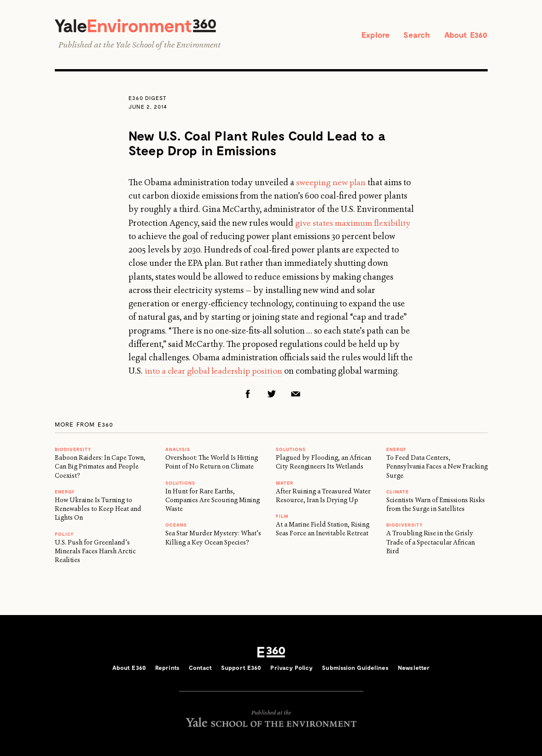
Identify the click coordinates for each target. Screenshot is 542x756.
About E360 (464, 35)
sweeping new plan (332, 183)
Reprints (167, 668)
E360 (271, 653)
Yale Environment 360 (140, 26)
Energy (65, 492)
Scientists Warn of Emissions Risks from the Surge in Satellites (436, 505)
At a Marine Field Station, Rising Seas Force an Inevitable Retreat (323, 530)
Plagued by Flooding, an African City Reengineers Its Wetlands (323, 463)
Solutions (180, 483)
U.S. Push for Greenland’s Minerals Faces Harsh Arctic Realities (95, 552)
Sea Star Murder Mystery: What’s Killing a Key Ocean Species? (213, 538)
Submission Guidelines (355, 668)
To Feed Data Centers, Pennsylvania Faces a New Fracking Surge (437, 467)
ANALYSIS (178, 450)
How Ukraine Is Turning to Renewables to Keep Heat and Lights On (98, 510)
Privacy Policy (291, 668)
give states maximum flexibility (354, 224)
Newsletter (414, 668)
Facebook (248, 395)
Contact (200, 668)
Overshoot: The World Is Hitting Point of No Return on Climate (212, 463)
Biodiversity (73, 450)
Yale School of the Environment (168, 46)
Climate (398, 492)
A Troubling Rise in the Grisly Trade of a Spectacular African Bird (431, 543)
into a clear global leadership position (216, 372)
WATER (285, 483)
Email (296, 395)
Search (413, 35)
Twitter (272, 395)
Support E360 (241, 668)
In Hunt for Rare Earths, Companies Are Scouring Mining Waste (213, 501)
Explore (369, 35)
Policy (64, 534)
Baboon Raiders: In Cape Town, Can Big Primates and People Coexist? (100, 467)
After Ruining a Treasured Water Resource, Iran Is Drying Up (323, 496)
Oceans (176, 526)
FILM (282, 517)
